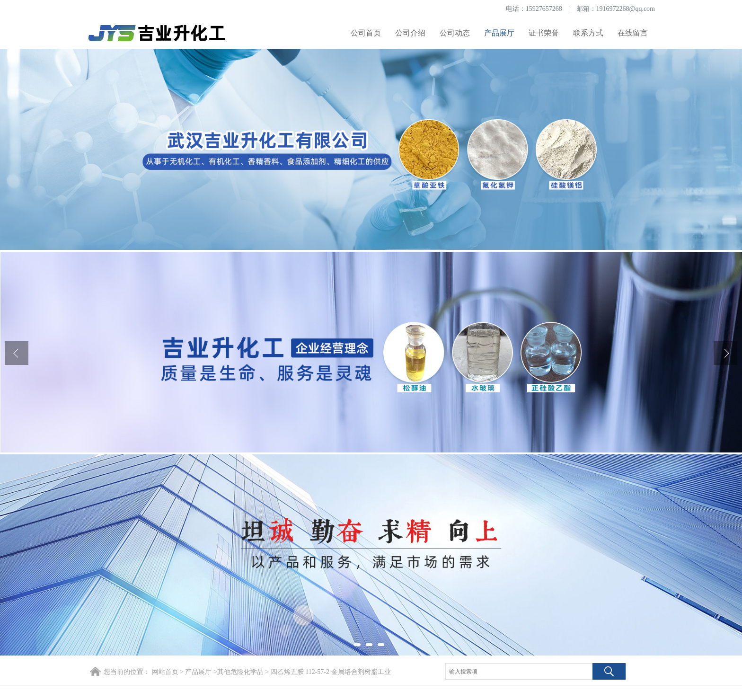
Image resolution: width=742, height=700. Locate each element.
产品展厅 (499, 33)
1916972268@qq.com (626, 9)
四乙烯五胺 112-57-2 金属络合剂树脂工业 (330, 672)
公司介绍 (410, 33)
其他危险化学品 (240, 672)
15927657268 (544, 9)
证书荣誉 (544, 33)
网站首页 (165, 672)
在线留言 (633, 33)
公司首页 (366, 33)
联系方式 (588, 33)
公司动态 (455, 33)
